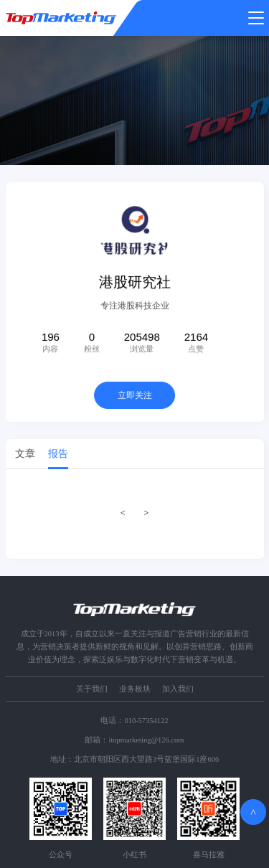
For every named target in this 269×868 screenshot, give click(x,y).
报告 (58, 455)
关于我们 (92, 689)
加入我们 (178, 689)
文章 (25, 455)
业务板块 (135, 689)
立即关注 (135, 397)
